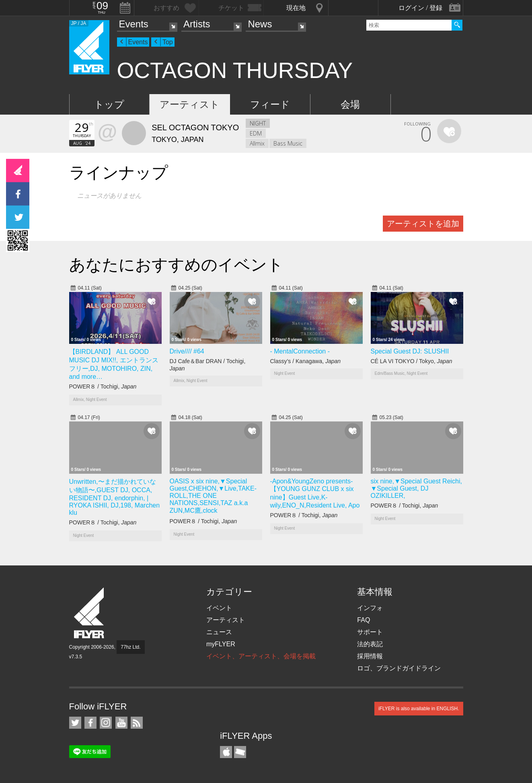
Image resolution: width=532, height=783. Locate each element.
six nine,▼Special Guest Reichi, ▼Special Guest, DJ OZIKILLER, (417, 488)
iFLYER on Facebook (90, 723)
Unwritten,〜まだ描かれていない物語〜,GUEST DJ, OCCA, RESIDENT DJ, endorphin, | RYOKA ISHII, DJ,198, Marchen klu (115, 497)
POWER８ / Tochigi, (103, 386)
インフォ (370, 608)
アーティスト (190, 104)
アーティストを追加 (423, 224)
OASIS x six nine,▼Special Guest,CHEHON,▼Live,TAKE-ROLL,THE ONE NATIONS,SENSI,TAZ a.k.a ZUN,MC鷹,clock (213, 496)
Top (168, 42)
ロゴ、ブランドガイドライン (399, 668)
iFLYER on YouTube (121, 723)
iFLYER (90, 613)
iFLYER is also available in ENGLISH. (419, 709)
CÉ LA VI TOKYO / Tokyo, (412, 361)
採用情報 (370, 656)
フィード (270, 104)
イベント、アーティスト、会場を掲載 (261, 656)
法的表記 (370, 644)
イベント (219, 608)
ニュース (219, 632)
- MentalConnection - (300, 351)
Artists (197, 24)
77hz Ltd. (130, 647)
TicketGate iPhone (240, 752)
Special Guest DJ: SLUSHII (410, 351)
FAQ (364, 620)
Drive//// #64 (187, 351)
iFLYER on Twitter (75, 723)
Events (134, 24)
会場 (350, 104)
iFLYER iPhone (226, 752)
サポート (370, 632)
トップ (109, 104)
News (260, 24)
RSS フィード (137, 723)
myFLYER (221, 644)
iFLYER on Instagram (106, 723)
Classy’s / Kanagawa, (306, 361)
